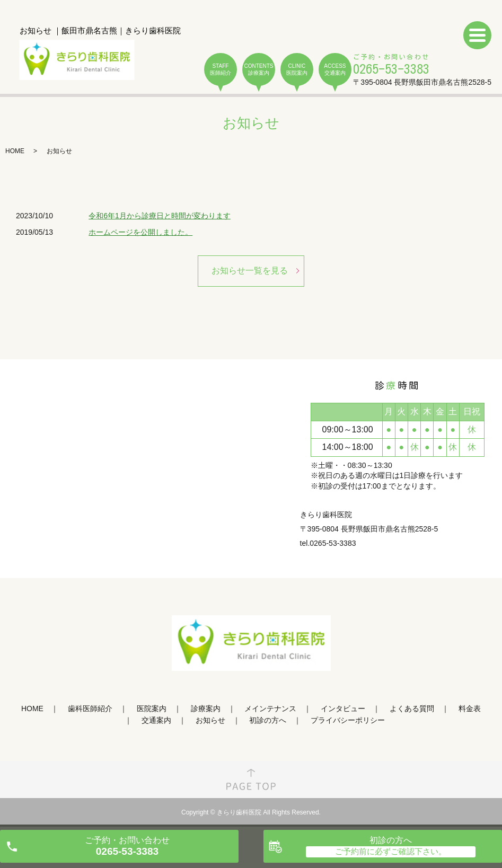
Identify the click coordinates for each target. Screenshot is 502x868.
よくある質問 (412, 709)
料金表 (470, 709)
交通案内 (156, 721)
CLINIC (297, 70)
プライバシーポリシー (348, 721)
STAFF (221, 70)
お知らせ (210, 721)
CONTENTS (259, 70)
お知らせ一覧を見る (250, 271)
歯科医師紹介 (90, 709)
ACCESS (335, 70)
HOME (15, 151)
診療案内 (206, 709)
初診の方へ (268, 721)
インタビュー (343, 709)
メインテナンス (270, 709)
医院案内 (152, 709)
